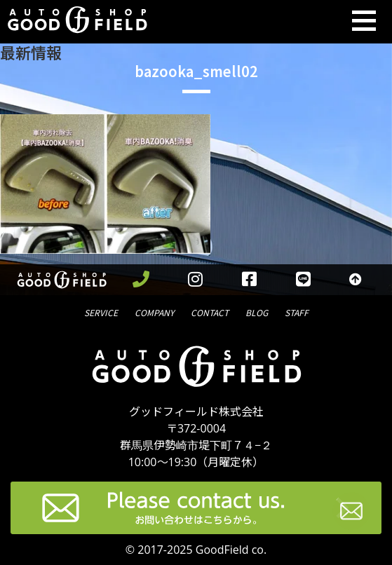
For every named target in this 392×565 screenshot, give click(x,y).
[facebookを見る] (249, 280)
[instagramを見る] (195, 280)
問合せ (210, 312)
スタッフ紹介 (297, 312)
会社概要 (154, 312)
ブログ (257, 312)
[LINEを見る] (303, 280)
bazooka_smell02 (196, 71)
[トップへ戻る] (356, 280)
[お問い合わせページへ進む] (351, 513)
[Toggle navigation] (364, 22)
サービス (101, 312)
